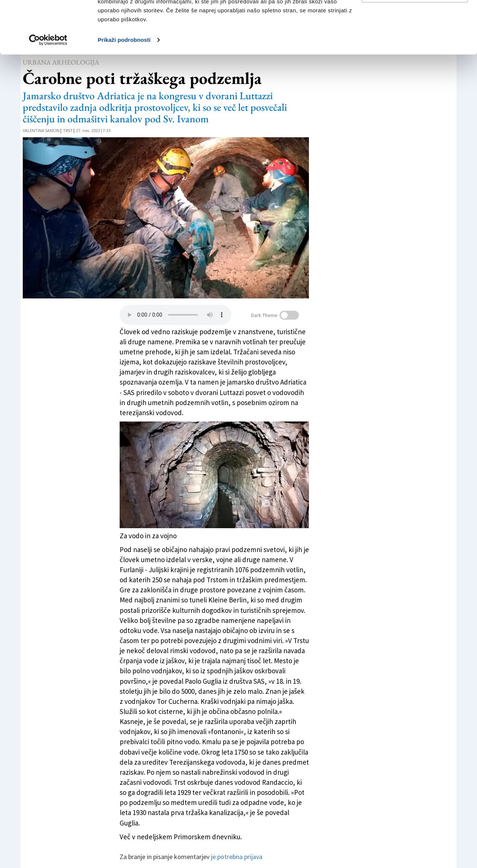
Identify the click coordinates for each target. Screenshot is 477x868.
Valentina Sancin (41, 130)
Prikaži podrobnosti (124, 92)
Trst (68, 130)
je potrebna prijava (237, 857)
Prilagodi (415, 44)
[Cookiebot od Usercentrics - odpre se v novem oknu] (48, 93)
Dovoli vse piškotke (415, 20)
